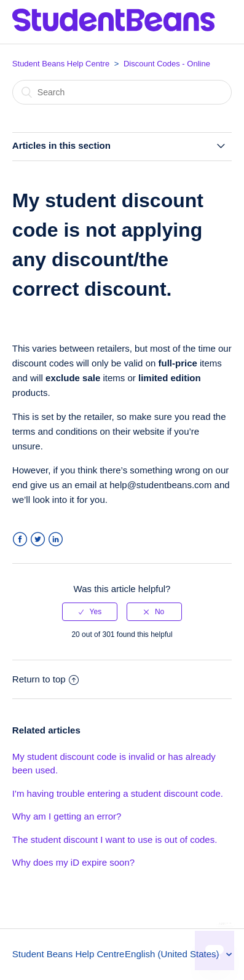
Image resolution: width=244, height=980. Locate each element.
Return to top (45, 679)
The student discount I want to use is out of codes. (115, 840)
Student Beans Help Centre (61, 64)
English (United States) (173, 954)
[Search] (122, 92)
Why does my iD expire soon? (73, 862)
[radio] (90, 612)
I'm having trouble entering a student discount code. (118, 793)
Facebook (20, 539)
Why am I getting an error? (67, 816)
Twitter (38, 539)
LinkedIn (56, 539)
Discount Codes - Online (167, 64)
